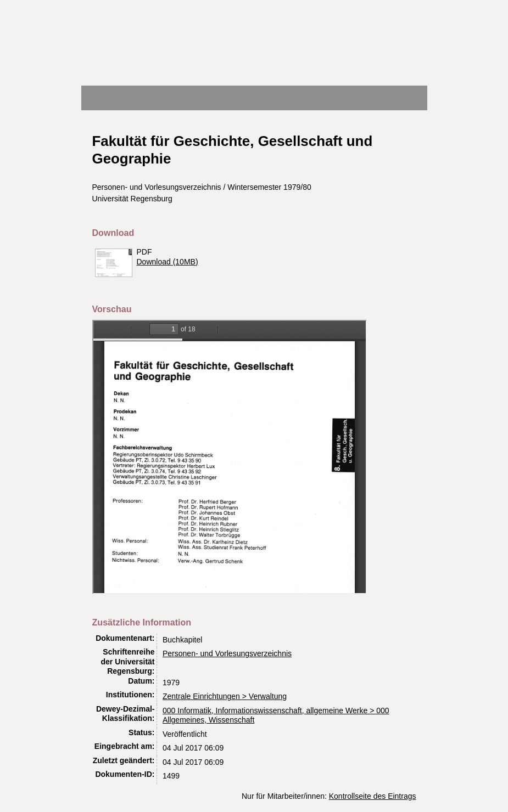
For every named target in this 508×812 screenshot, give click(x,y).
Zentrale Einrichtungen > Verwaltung (225, 696)
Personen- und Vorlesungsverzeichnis (227, 653)
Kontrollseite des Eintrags (373, 796)
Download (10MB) (168, 262)
